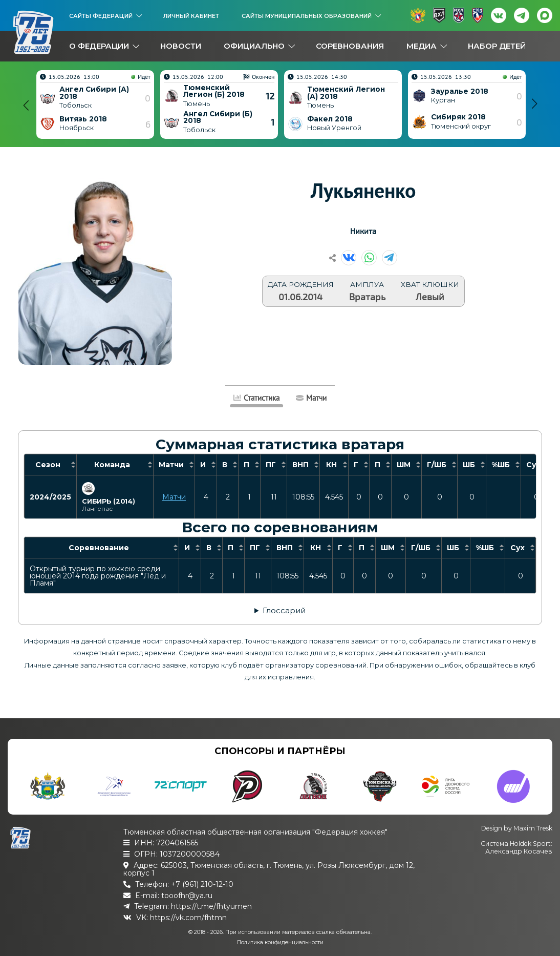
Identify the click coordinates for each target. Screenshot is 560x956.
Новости (181, 46)
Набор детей (497, 46)
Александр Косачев (519, 851)
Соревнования (350, 46)
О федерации (99, 46)
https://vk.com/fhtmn (188, 918)
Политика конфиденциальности (280, 942)
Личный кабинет (191, 16)
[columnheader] (51, 464)
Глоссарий (284, 610)
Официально (254, 46)
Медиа (422, 46)
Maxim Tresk (533, 828)
